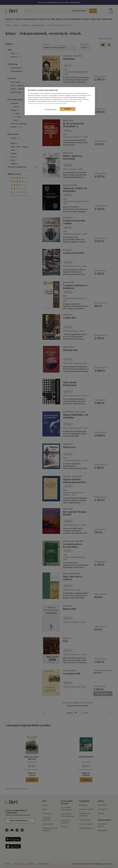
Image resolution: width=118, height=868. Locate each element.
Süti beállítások (51, 109)
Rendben (68, 109)
